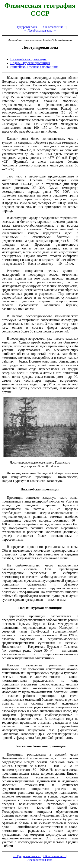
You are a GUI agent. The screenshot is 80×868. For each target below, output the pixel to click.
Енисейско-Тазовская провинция (34, 67)
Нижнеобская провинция (28, 59)
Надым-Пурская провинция (30, 63)
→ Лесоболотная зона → (40, 30)
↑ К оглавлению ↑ (54, 27)
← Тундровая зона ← (27, 27)
